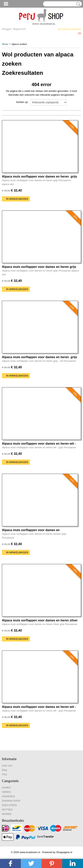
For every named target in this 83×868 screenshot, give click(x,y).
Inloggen (7, 29)
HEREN (6, 792)
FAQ (4, 774)
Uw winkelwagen (69, 29)
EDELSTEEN (9, 805)
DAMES (6, 788)
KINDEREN (8, 796)
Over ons (7, 766)
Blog (4, 770)
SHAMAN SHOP (11, 801)
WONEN (7, 814)
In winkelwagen (17, 199)
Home (5, 44)
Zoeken (77, 4)
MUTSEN (7, 810)
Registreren (19, 29)
